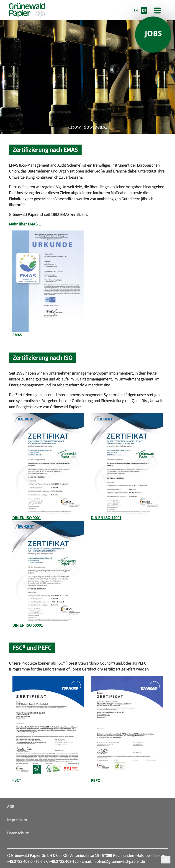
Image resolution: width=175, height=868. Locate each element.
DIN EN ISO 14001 (106, 518)
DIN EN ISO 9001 (27, 518)
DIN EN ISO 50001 (28, 625)
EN (136, 10)
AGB (11, 806)
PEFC (95, 780)
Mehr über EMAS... (25, 224)
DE (144, 10)
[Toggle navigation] (157, 10)
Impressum (17, 820)
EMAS (17, 335)
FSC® (17, 780)
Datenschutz (18, 833)
